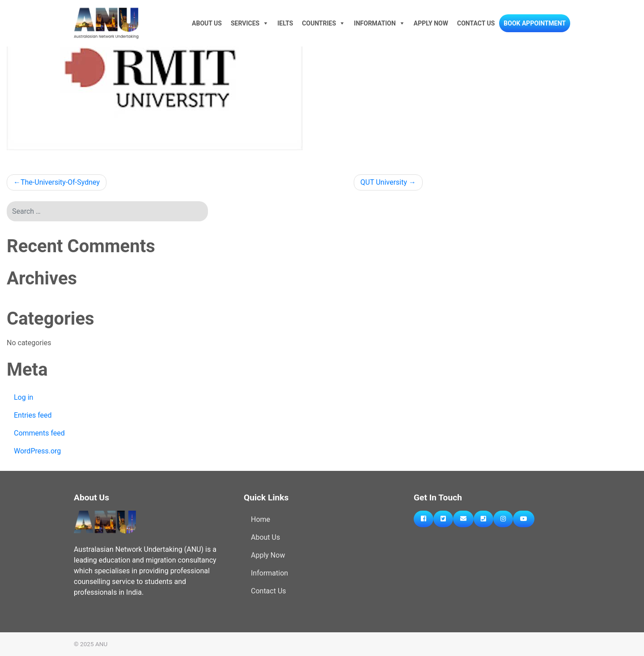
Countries (319, 23)
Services (245, 23)
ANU (101, 644)
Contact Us (476, 23)
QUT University (384, 182)
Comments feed (39, 433)
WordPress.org (37, 451)
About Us (207, 23)
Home (261, 519)
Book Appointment (535, 23)
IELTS (285, 23)
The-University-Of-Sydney (60, 182)
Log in (23, 397)
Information (375, 23)
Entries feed (33, 415)
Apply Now (431, 23)
